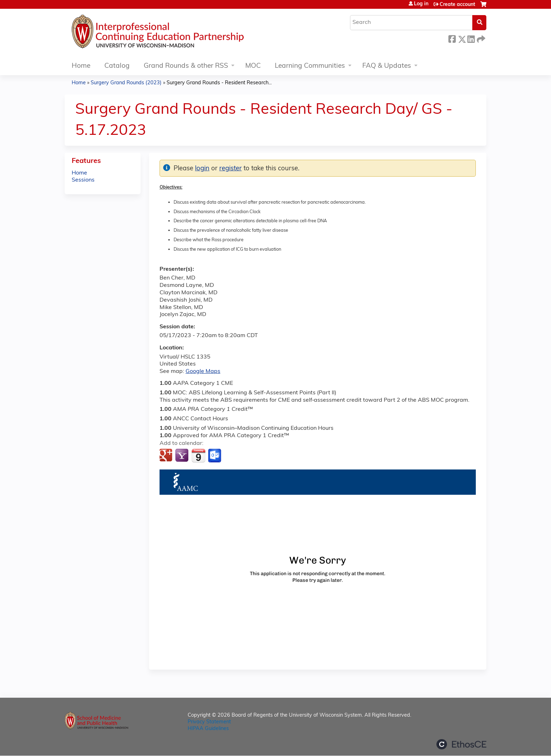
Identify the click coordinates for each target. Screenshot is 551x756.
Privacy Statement (209, 722)
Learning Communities (310, 66)
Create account (457, 5)
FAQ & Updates (387, 66)
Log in (421, 4)
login (202, 169)
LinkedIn (471, 38)
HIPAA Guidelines (208, 729)
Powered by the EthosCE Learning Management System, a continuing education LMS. (461, 744)
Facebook (452, 38)
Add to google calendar (167, 456)
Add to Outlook (215, 456)
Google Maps (203, 372)
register (231, 169)
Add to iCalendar (198, 455)
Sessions (83, 180)
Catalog (117, 66)
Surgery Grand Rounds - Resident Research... (219, 83)
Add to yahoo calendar (183, 456)
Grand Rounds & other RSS (186, 66)
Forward (480, 38)
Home (81, 66)
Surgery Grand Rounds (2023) (126, 83)
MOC (253, 66)
